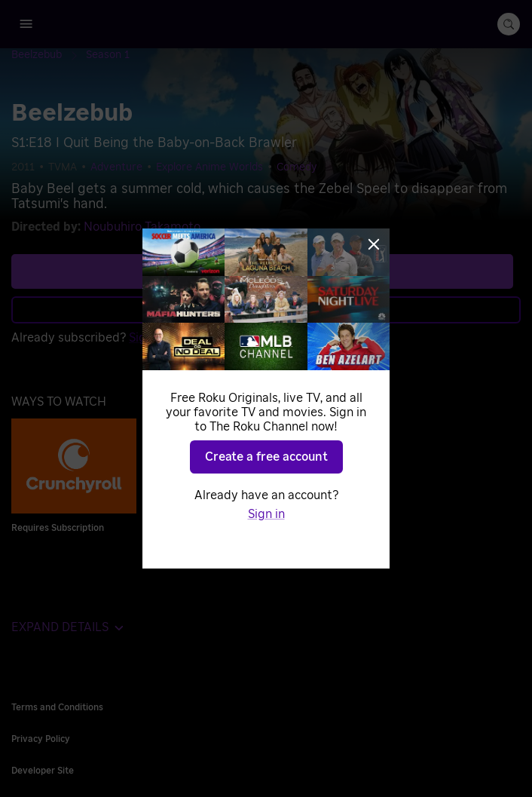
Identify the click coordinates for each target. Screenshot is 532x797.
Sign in (266, 514)
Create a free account (266, 457)
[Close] (374, 244)
